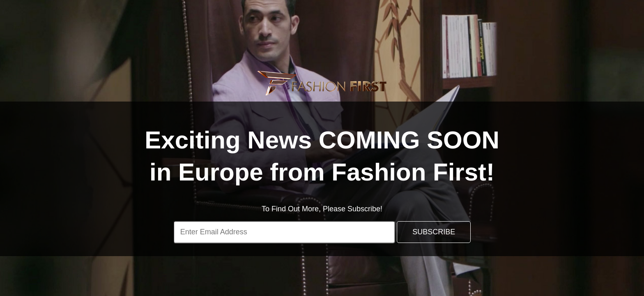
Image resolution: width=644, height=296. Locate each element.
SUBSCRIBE (434, 232)
